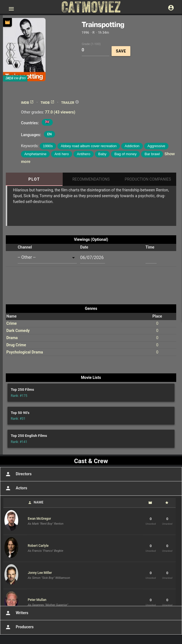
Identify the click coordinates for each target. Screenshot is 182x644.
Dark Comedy (18, 331)
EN (50, 134)
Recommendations (91, 179)
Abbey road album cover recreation (89, 146)
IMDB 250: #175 (15, 78)
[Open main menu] (11, 9)
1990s (48, 146)
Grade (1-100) (91, 44)
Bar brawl (152, 154)
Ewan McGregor (39, 519)
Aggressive (156, 146)
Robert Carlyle (38, 546)
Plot (34, 179)
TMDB (48, 103)
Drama (12, 338)
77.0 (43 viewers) (60, 112)
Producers (19, 627)
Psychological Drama (25, 352)
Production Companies (148, 179)
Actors (16, 488)
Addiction (132, 146)
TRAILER (70, 103)
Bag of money (125, 154)
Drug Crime (16, 345)
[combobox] (47, 258)
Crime (12, 323)
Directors (18, 474)
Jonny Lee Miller (40, 573)
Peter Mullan (37, 600)
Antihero (83, 154)
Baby (102, 154)
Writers (16, 613)
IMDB (27, 103)
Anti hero (62, 154)
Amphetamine (35, 154)
